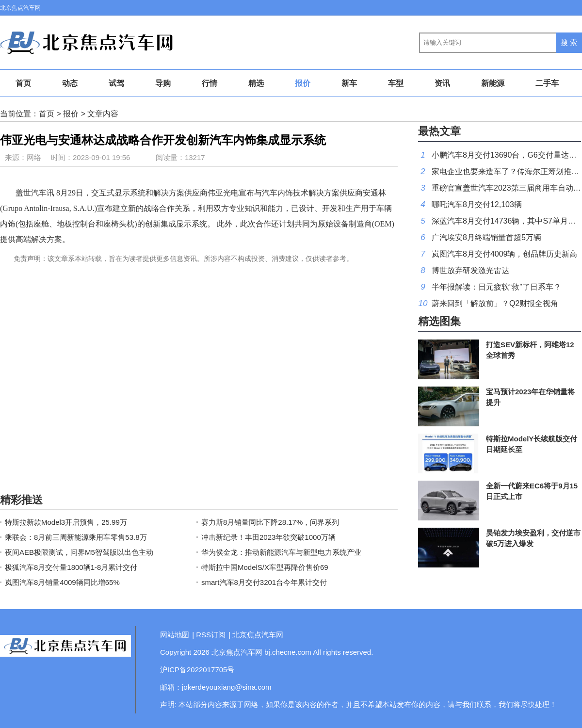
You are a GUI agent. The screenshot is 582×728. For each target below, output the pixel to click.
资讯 (442, 83)
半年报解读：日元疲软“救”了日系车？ (496, 287)
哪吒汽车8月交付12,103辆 (477, 204)
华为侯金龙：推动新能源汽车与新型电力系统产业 (281, 552)
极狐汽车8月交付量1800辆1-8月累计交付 (71, 567)
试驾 (116, 83)
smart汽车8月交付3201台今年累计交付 (264, 582)
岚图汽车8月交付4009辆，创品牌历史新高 (505, 254)
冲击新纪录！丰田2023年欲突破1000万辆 (268, 537)
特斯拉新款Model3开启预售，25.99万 (66, 522)
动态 (70, 83)
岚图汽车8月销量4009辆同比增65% (62, 582)
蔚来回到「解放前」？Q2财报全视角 (495, 303)
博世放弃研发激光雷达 (470, 270)
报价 (303, 83)
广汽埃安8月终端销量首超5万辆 (486, 237)
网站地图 (175, 635)
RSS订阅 (211, 635)
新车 (349, 83)
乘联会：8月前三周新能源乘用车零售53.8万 (76, 537)
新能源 (493, 83)
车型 (396, 83)
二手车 (547, 83)
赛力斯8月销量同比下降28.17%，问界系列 (270, 522)
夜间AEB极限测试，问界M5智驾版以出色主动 (79, 552)
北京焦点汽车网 (20, 8)
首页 (23, 83)
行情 (210, 83)
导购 (163, 83)
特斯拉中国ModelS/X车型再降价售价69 (265, 567)
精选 (256, 83)
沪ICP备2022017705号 (197, 670)
